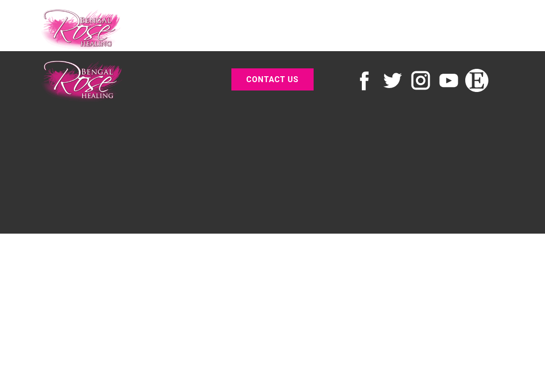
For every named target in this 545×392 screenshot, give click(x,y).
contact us (272, 79)
